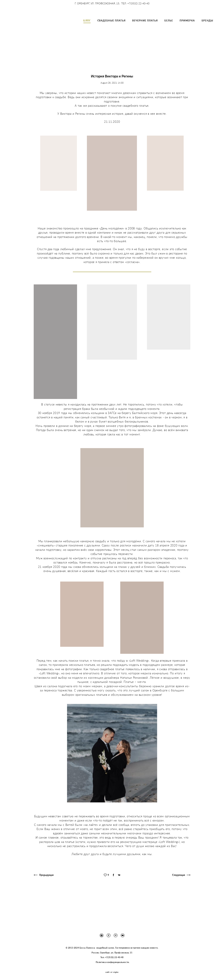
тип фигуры (112, 71)
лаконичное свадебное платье (45, 67)
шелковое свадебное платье (72, 63)
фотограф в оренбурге (163, 59)
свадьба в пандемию (100, 63)
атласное (68, 67)
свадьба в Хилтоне (66, 59)
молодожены (185, 59)
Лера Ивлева (175, 67)
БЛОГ (87, 27)
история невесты (88, 59)
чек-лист (97, 71)
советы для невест (131, 71)
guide (85, 71)
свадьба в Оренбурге (42, 63)
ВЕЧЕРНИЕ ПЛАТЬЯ (145, 27)
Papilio (150, 63)
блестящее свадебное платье (116, 59)
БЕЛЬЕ (169, 27)
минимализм (186, 63)
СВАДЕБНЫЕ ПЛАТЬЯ (111, 27)
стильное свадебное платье (151, 67)
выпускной (178, 71)
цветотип (150, 71)
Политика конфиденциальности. (112, 962)
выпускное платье (167, 63)
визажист (164, 71)
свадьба (191, 71)
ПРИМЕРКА (187, 27)
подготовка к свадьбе (88, 67)
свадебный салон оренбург (129, 63)
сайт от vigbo (112, 972)
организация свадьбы (42, 59)
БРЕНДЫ (207, 27)
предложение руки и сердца (118, 67)
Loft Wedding (141, 59)
